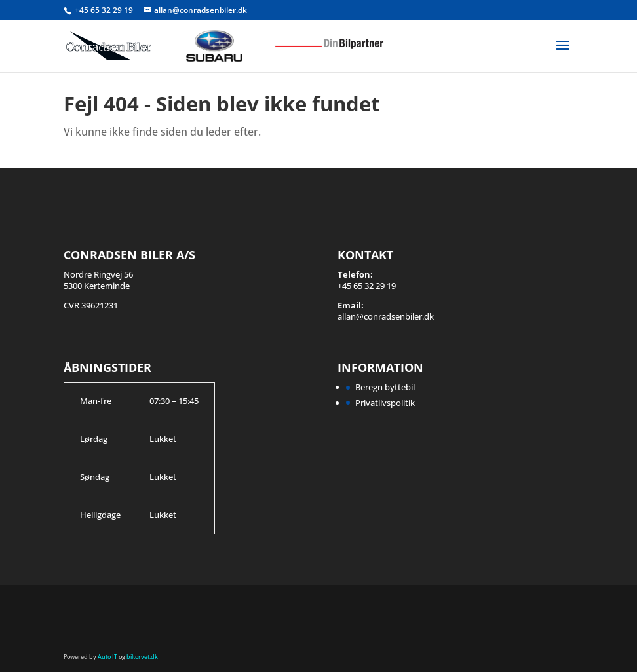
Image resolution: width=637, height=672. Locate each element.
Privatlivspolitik (385, 403)
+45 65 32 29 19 (105, 10)
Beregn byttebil (385, 387)
